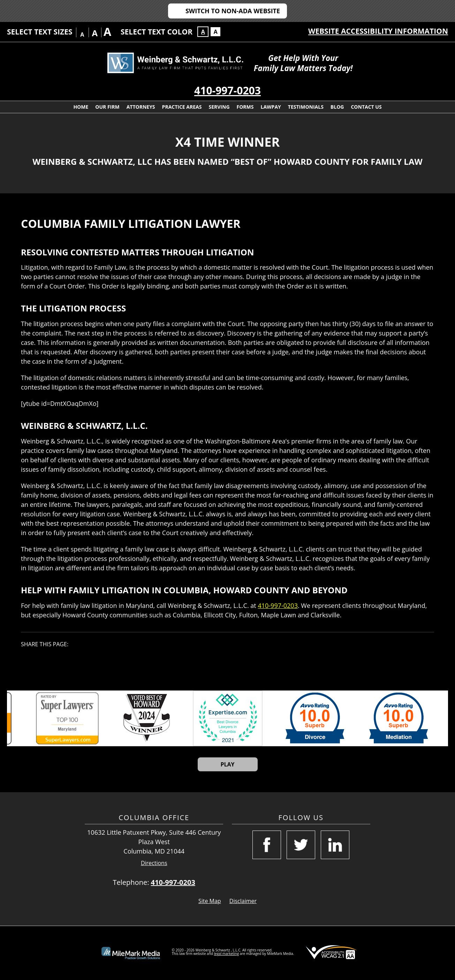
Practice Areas (182, 107)
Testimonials (306, 107)
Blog (337, 107)
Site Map (210, 901)
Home (81, 107)
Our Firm (107, 107)
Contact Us (366, 107)
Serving (219, 107)
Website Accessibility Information (378, 31)
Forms (245, 107)
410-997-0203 (227, 90)
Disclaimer (243, 901)
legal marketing (227, 954)
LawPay (271, 107)
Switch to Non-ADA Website (233, 11)
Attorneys (141, 107)
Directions (154, 863)
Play (227, 764)
